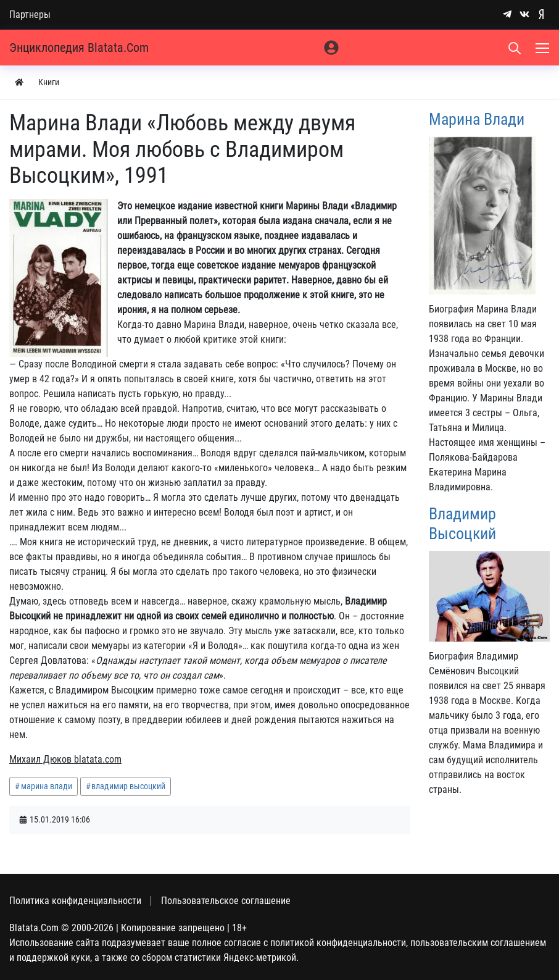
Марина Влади (477, 119)
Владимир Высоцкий (462, 523)
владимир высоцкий (128, 786)
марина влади (47, 786)
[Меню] (544, 48)
